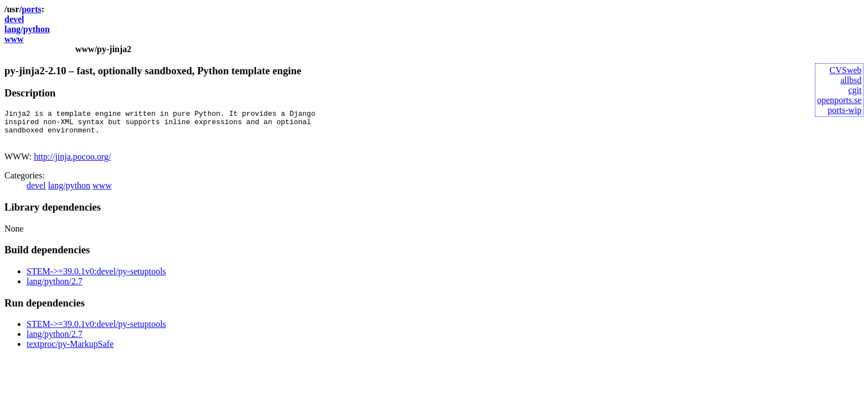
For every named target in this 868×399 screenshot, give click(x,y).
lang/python (27, 29)
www (14, 39)
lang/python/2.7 (55, 288)
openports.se (839, 100)
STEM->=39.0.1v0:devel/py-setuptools (96, 278)
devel (14, 19)
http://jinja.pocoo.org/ (72, 163)
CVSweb (846, 70)
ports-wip (844, 110)
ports (32, 9)
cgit (855, 90)
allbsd (851, 80)
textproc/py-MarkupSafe (70, 351)
